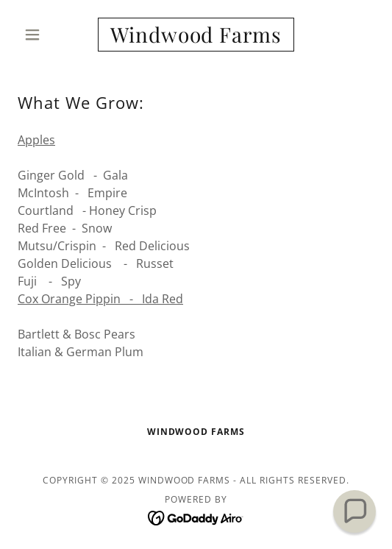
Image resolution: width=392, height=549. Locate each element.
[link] (196, 35)
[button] (44, 35)
